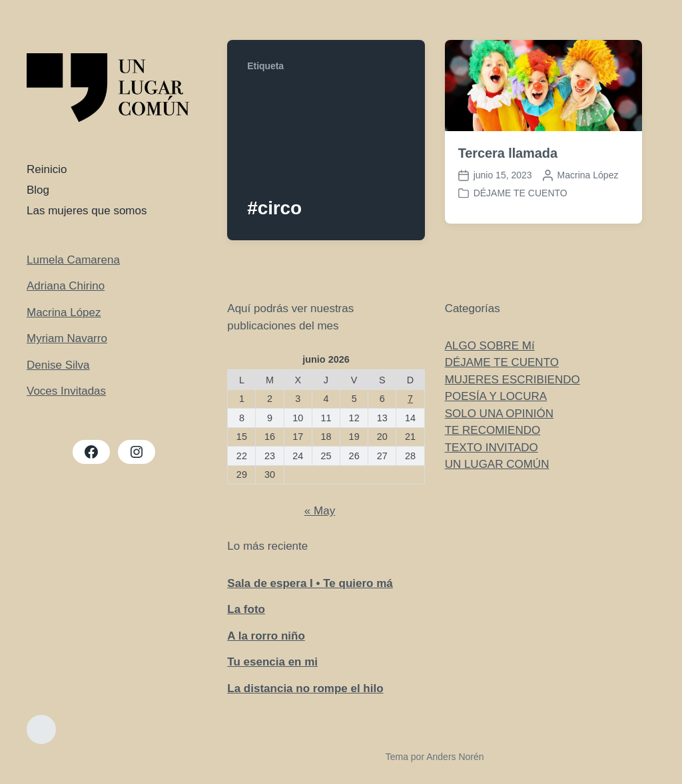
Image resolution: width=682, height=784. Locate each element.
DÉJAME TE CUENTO (520, 193)
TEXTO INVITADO (492, 448)
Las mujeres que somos (87, 211)
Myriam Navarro (67, 338)
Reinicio (47, 169)
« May (320, 511)
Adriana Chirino (66, 286)
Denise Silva (58, 365)
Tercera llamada (508, 153)
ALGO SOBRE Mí (490, 346)
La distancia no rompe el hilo (305, 688)
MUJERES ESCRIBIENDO (512, 380)
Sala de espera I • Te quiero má (310, 583)
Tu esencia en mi (272, 662)
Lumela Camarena (73, 260)
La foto (246, 609)
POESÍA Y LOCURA (496, 396)
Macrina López (64, 312)
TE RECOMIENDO (493, 430)
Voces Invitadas (66, 391)
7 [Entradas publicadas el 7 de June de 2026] (410, 399)
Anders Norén (455, 757)
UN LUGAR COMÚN (497, 464)
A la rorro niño (266, 636)
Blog (38, 190)
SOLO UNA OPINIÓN (499, 414)
